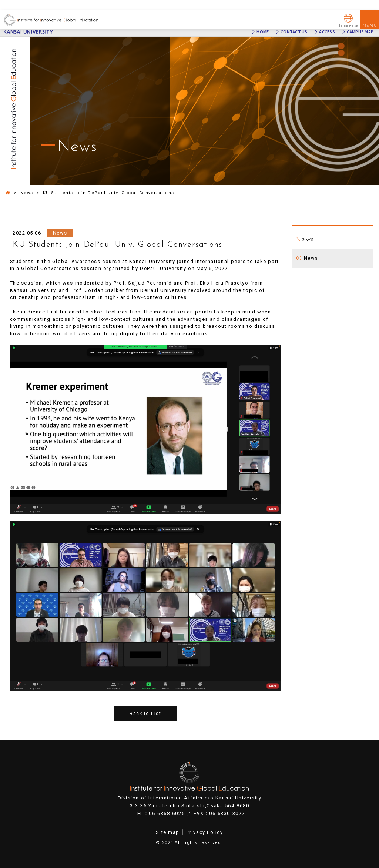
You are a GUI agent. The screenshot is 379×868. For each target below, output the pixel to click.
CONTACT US (294, 32)
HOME (263, 32)
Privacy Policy (205, 832)
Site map (167, 832)
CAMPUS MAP (360, 32)
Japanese (349, 19)
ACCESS (327, 32)
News (311, 258)
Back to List (145, 714)
